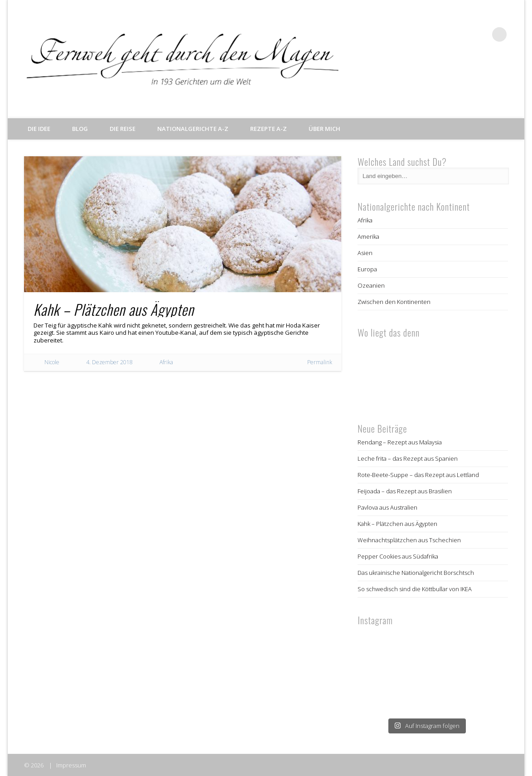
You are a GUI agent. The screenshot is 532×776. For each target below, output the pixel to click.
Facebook (444, 34)
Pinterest (481, 34)
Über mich (324, 129)
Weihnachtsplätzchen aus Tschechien (409, 540)
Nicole (52, 362)
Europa (367, 269)
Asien (365, 253)
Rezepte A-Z (268, 129)
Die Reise (123, 129)
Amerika (368, 236)
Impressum (71, 765)
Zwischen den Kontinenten (394, 302)
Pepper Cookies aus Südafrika (398, 556)
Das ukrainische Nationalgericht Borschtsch (416, 573)
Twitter (462, 34)
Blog (80, 129)
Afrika (166, 362)
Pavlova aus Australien (387, 507)
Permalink (320, 362)
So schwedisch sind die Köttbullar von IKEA (415, 589)
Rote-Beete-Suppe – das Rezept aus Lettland (418, 475)
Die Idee (39, 129)
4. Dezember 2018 (109, 362)
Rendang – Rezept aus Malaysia (400, 442)
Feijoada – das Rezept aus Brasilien (405, 491)
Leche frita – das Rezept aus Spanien (408, 458)
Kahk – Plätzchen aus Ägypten (114, 309)
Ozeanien (371, 285)
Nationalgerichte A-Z (193, 129)
